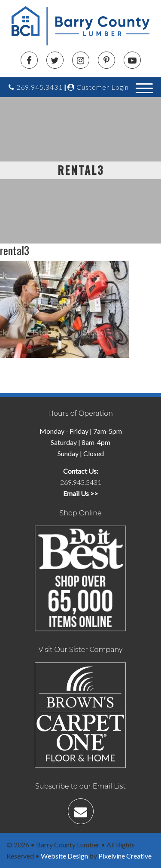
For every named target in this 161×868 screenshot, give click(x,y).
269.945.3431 (36, 87)
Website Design (64, 856)
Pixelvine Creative (125, 856)
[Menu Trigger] (144, 87)
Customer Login (98, 87)
